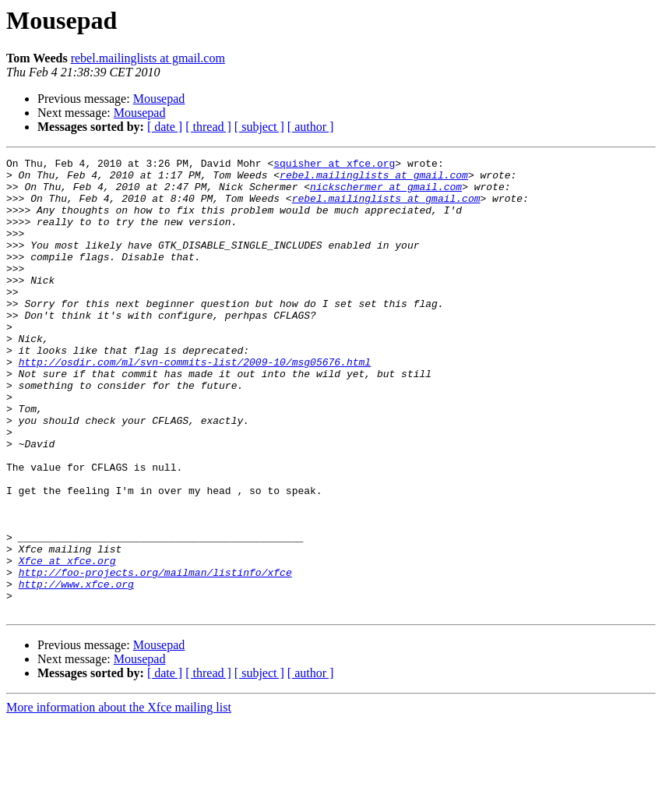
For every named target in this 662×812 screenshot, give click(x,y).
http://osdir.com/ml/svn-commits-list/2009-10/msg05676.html (195, 404)
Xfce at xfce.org (67, 642)
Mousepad (159, 99)
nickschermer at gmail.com (386, 193)
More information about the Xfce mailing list (119, 798)
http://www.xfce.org (76, 670)
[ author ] (311, 127)
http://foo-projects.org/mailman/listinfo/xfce (155, 656)
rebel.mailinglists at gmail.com (148, 58)
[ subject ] (259, 127)
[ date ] (165, 127)
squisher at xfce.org (334, 165)
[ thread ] (208, 127)
